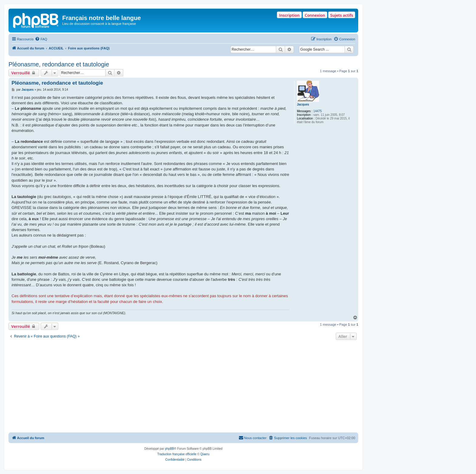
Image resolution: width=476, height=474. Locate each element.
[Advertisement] (183, 387)
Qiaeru (205, 454)
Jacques (303, 104)
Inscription (289, 15)
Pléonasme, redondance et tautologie (59, 64)
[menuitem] (41, 39)
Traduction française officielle (177, 454)
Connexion (315, 15)
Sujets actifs (342, 15)
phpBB (169, 449)
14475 (318, 111)
